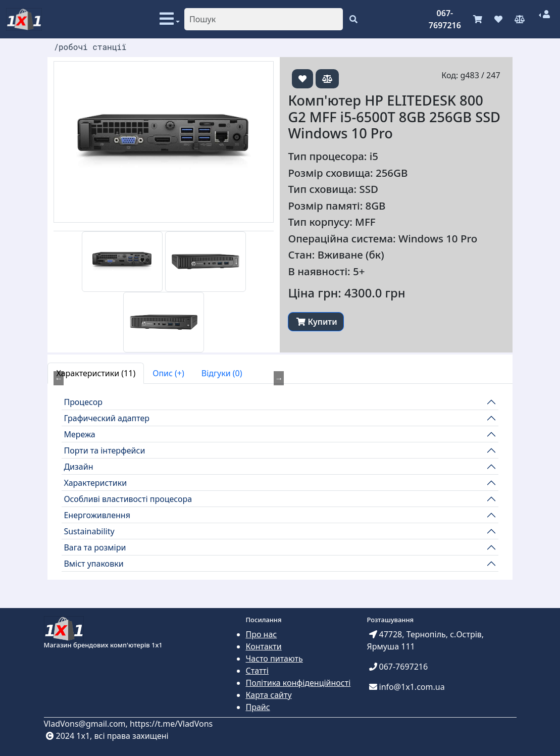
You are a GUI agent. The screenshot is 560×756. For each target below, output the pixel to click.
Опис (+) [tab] (168, 373)
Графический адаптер (107, 418)
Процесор (83, 402)
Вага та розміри (95, 547)
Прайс (258, 707)
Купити (317, 322)
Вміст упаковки (93, 564)
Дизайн (78, 467)
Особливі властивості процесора (128, 499)
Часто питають (274, 659)
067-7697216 (445, 19)
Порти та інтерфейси (104, 450)
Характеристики (95, 483)
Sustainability (89, 531)
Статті (257, 671)
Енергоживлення (97, 515)
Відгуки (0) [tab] (222, 373)
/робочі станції (90, 47)
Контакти (264, 646)
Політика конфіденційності (298, 683)
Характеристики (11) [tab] (96, 373)
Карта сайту (269, 695)
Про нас (262, 634)
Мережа (79, 434)
